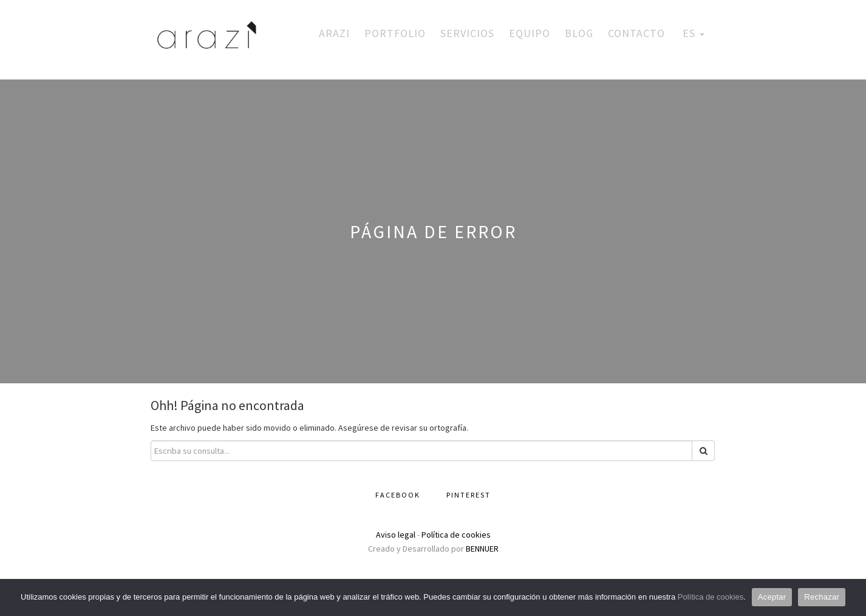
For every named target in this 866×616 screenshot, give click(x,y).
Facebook (398, 495)
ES (692, 33)
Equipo (530, 33)
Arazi (334, 33)
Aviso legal (396, 535)
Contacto (636, 33)
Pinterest (469, 495)
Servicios (467, 33)
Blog (579, 33)
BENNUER (482, 549)
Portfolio (395, 33)
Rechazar (822, 597)
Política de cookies (456, 535)
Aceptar (772, 597)
